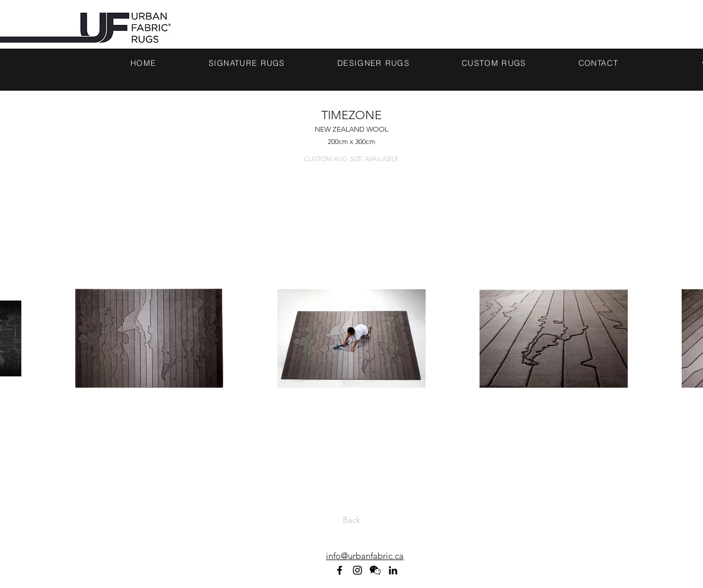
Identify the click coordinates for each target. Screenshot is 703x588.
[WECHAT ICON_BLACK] (375, 570)
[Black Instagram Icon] (357, 570)
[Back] (351, 520)
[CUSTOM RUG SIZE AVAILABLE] (351, 159)
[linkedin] (393, 570)
